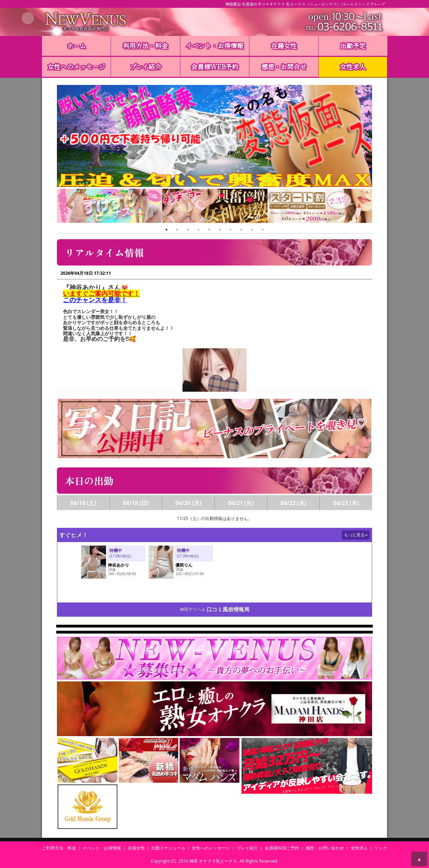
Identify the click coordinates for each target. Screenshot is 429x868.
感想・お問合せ (284, 66)
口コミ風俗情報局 (228, 609)
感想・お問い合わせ (325, 848)
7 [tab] (231, 230)
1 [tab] (166, 230)
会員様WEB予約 (215, 66)
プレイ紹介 (145, 66)
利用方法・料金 (145, 45)
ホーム (76, 45)
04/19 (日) (136, 503)
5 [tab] (209, 230)
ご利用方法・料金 (59, 848)
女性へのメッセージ (76, 66)
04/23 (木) (346, 503)
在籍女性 (284, 45)
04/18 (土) (83, 503)
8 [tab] (241, 230)
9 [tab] (252, 230)
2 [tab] (177, 230)
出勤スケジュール (168, 848)
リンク (381, 848)
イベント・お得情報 (214, 45)
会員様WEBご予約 (282, 848)
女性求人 (353, 66)
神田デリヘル (193, 609)
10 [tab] (263, 230)
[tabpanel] (110, 207)
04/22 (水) (294, 503)
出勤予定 (353, 45)
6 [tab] (220, 230)
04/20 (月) (188, 503)
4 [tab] (198, 230)
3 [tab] (188, 230)
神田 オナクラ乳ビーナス (213, 861)
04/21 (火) (241, 503)
